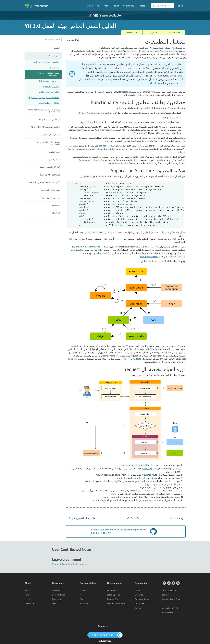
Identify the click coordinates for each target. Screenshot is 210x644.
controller (138, 478)
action (141, 481)
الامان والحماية (54, 160)
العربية (153, 33)
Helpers (56, 213)
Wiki (106, 6)
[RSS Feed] (178, 583)
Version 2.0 (175, 33)
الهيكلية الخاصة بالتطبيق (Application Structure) (44, 111)
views (124, 359)
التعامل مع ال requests (50, 119)
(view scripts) (103, 253)
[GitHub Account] (164, 583)
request (99, 475)
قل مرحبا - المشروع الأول (49, 81)
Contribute (112, 590)
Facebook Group (142, 599)
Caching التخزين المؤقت (49, 167)
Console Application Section (123, 163)
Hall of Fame (140, 604)
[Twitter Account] (169, 583)
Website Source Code (171, 599)
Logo (54, 604)
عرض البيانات (55, 152)
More (144, 6)
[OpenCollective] (105, 635)
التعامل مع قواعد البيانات (49, 92)
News (27, 595)
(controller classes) (149, 256)
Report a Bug (113, 599)
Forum (116, 6)
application (158, 356)
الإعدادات (148, 469)
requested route (149, 475)
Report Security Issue (116, 604)
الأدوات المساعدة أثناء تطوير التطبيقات (44, 182)
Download (132, 33)
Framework (57, 590)
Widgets (56, 205)
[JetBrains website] (105, 641)
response (106, 497)
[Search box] (43, 39)
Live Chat (139, 595)
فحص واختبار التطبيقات (51, 190)
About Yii (29, 590)
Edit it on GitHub (99, 533)
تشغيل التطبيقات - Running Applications (48, 74)
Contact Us (29, 604)
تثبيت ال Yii (55, 67)
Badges (138, 608)
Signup (56, 564)
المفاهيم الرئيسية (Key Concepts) (46, 127)
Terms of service (169, 590)
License (28, 599)
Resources (84, 604)
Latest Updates (114, 595)
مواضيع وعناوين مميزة (51, 198)
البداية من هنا (55, 56)
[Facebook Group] (173, 583)
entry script (126, 465)
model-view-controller (87, 247)
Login (181, 6)
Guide (90, 6)
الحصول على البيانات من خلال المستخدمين (48, 143)
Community (130, 6)
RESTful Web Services (50, 175)
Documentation (59, 595)
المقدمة (57, 48)
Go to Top (134, 518)
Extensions (57, 599)
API (99, 6)
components (109, 356)
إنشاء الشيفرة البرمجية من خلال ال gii (43, 98)
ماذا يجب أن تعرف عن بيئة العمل (46, 62)
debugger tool (106, 146)
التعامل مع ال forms (51, 87)
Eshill (172, 613)
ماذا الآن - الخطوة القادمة (49, 103)
